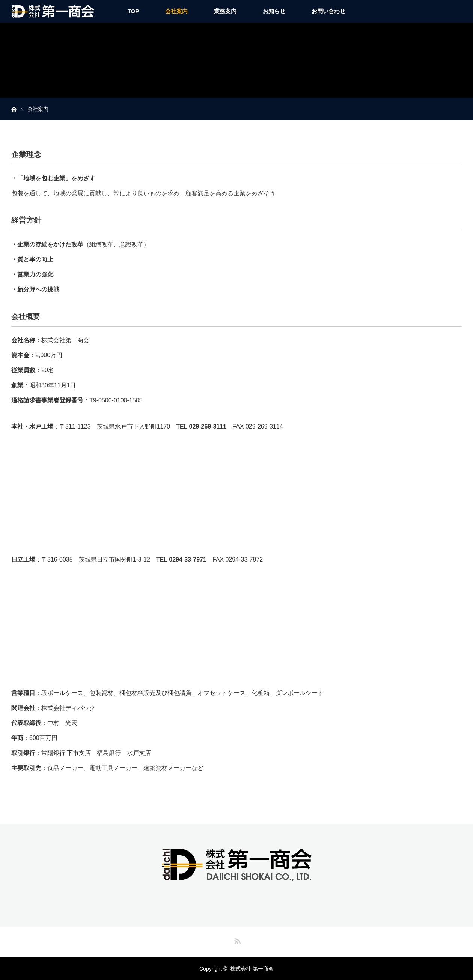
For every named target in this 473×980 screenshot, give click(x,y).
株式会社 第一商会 (252, 969)
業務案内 (225, 11)
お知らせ (274, 11)
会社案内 (176, 11)
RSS (236, 940)
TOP (133, 11)
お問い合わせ (328, 11)
